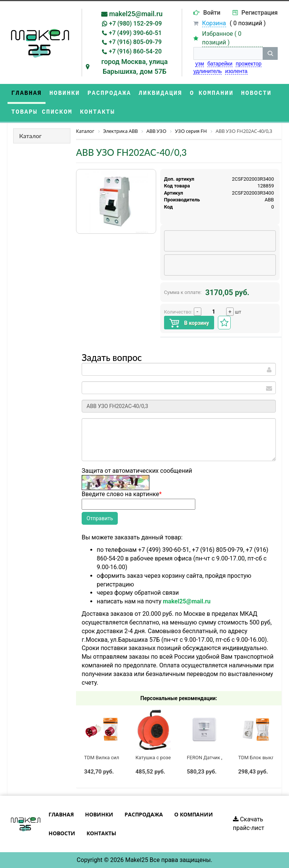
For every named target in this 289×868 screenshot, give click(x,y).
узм (200, 64)
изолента (236, 71)
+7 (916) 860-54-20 (135, 51)
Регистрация (260, 13)
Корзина (214, 23)
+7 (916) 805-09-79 (135, 42)
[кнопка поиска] (270, 53)
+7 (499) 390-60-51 (135, 33)
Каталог (30, 136)
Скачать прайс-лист (249, 824)
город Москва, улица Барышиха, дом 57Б (135, 66)
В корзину (189, 323)
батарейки (220, 64)
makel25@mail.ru (136, 14)
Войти (212, 13)
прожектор (248, 64)
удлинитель (208, 71)
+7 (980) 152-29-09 (135, 24)
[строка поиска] (228, 53)
